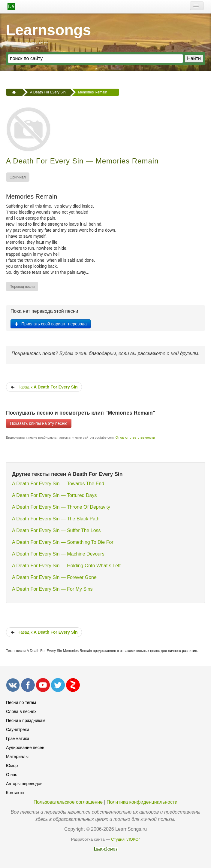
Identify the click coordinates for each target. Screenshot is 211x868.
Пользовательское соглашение (68, 802)
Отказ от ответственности (135, 437)
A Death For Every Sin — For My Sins (52, 589)
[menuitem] (18, 177)
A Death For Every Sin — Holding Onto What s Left (66, 566)
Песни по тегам (21, 702)
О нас (12, 775)
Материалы (17, 757)
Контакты (15, 793)
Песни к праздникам (26, 720)
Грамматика (18, 739)
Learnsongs (48, 30)
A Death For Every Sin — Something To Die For (63, 542)
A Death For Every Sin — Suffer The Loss (56, 530)
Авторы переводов (24, 784)
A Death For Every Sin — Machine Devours (58, 554)
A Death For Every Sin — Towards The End (58, 484)
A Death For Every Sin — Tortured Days (54, 495)
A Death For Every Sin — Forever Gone (54, 577)
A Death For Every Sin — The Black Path (56, 519)
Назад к (44, 387)
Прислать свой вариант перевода (51, 324)
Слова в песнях (21, 711)
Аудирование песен (25, 748)
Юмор (12, 766)
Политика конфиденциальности (142, 802)
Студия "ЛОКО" (126, 839)
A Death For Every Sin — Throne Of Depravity (61, 507)
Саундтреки (18, 729)
